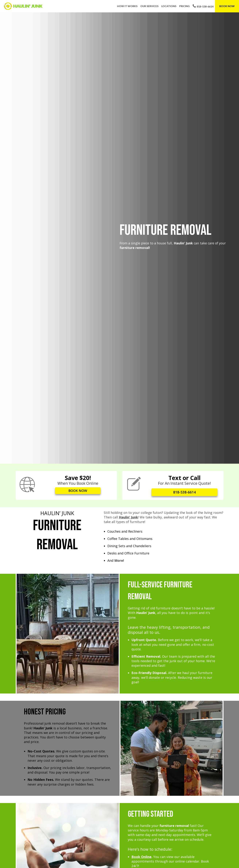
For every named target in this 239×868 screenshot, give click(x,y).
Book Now (227, 6)
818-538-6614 (203, 6)
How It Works (127, 6)
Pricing (184, 6)
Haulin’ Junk (128, 517)
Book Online (141, 856)
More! (119, 560)
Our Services (149, 6)
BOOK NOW (78, 491)
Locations (169, 6)
